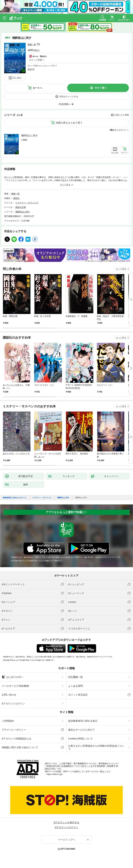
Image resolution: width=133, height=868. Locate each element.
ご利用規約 (8, 721)
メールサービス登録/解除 (15, 686)
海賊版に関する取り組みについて (20, 747)
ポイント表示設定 (78, 695)
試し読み (17, 78)
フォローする (38, 44)
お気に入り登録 (122, 115)
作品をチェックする (69, 97)
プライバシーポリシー (14, 730)
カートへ (38, 88)
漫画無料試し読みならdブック (15, 498)
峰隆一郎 (32, 45)
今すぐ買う (101, 88)
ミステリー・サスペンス (27, 203)
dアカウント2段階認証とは (16, 739)
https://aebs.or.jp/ (55, 774)
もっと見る (121, 269)
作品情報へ (65, 104)
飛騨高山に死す (29, 136)
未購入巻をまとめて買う (69, 123)
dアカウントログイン (13, 704)
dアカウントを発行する (66, 822)
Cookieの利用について (81, 739)
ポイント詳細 (36, 60)
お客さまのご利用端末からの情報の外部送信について (96, 747)
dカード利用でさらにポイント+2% (41, 66)
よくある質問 (76, 686)
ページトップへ (66, 840)
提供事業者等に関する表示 (83, 721)
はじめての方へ (13, 677)
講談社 (16, 198)
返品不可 (31, 69)
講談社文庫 (21, 207)
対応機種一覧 (76, 677)
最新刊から (124, 130)
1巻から (113, 130)
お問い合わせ (9, 695)
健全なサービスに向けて (82, 730)
